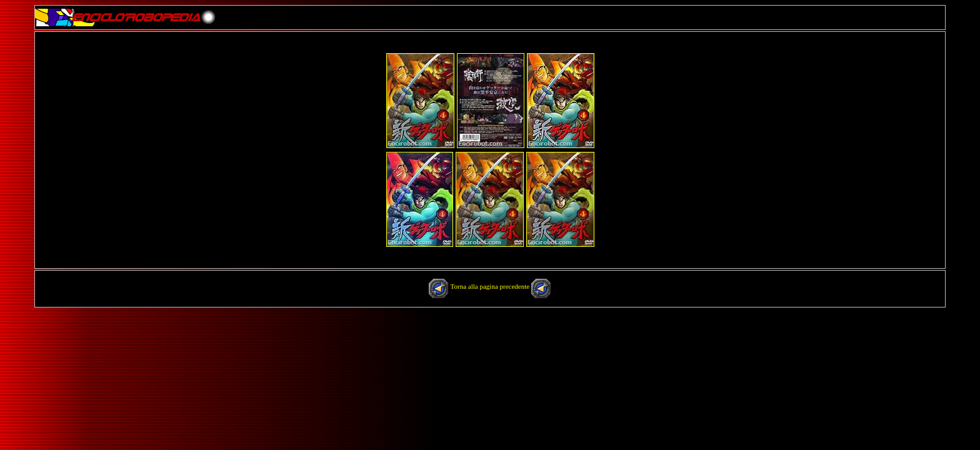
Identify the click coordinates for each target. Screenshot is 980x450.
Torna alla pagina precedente (491, 286)
